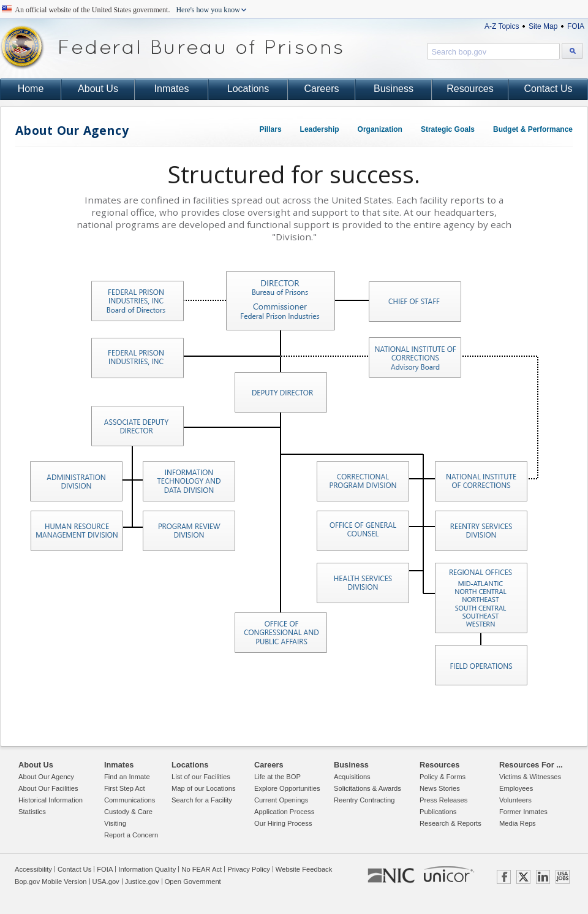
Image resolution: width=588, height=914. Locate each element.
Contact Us (548, 89)
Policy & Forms (443, 777)
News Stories (440, 788)
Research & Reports (450, 823)
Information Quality (147, 869)
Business (394, 89)
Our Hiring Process (283, 823)
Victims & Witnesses (530, 777)
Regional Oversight (481, 597)
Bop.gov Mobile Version (51, 882)
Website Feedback (304, 869)
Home (31, 89)
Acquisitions (352, 777)
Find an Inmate (127, 777)
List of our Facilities (201, 777)
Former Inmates (523, 812)
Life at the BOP (277, 777)
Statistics (32, 812)
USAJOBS (563, 877)
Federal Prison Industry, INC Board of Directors (137, 300)
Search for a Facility (202, 800)
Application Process (284, 812)
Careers (322, 89)
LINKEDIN (543, 877)
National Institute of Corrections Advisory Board (414, 357)
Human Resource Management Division (76, 530)
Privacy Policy (249, 869)
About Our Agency (72, 130)
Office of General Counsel (362, 530)
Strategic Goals (448, 129)
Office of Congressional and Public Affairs (280, 632)
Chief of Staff (414, 301)
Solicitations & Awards (367, 788)
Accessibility (33, 869)
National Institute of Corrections (481, 481)
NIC (391, 876)
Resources (470, 89)
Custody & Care (128, 812)
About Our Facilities (48, 788)
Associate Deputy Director (137, 425)
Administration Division (76, 481)
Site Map (543, 26)
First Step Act (125, 788)
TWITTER (523, 877)
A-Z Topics (502, 26)
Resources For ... (531, 765)
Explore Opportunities (287, 788)
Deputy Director (280, 392)
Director (280, 300)
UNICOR (448, 874)
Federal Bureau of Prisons (171, 48)
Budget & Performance (533, 129)
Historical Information (51, 800)
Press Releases (443, 800)
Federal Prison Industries (137, 357)
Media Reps (518, 823)
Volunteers (515, 800)
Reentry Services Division (481, 530)
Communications (130, 800)
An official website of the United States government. (128, 10)
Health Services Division (362, 582)
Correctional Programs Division (362, 481)
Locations (248, 89)
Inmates (172, 89)
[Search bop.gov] (572, 51)
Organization (380, 129)
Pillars (271, 129)
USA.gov (106, 882)
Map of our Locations (203, 788)
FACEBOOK (504, 877)
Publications (438, 812)
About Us (98, 89)
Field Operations (481, 665)
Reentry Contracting (364, 800)
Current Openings (281, 800)
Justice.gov (142, 882)
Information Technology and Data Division (188, 481)
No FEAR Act (202, 869)
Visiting (115, 823)
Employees (516, 788)
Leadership (320, 129)
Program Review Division (188, 530)
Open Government (193, 882)
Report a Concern (131, 835)
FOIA (576, 26)
